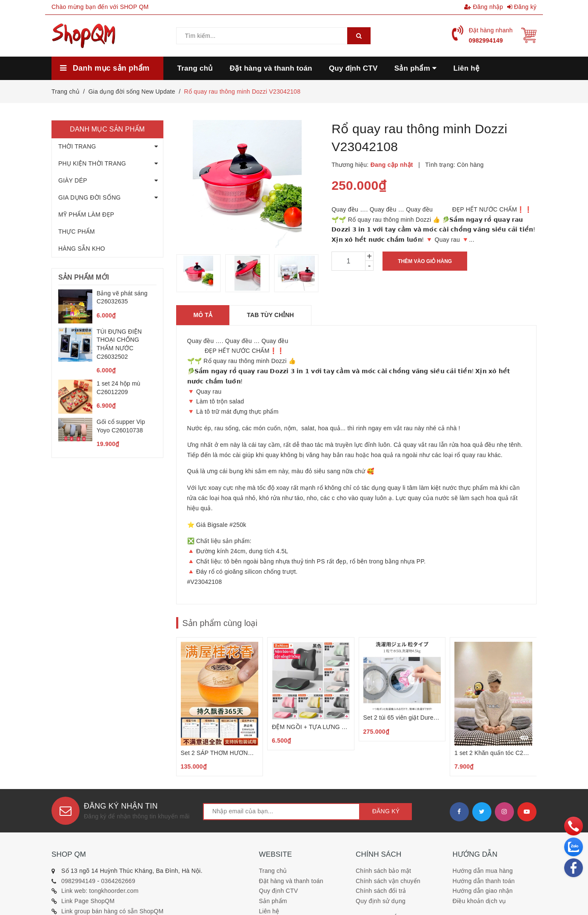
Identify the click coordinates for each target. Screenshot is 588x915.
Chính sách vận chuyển (388, 881)
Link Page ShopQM (88, 901)
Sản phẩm (273, 901)
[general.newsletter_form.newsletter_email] (281, 812)
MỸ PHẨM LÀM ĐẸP (86, 214)
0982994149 (486, 40)
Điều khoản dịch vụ (480, 901)
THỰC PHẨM (77, 232)
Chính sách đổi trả (381, 891)
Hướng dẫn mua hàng (483, 871)
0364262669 (118, 881)
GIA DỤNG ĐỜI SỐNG (90, 197)
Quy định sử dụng (381, 901)
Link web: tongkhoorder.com (100, 891)
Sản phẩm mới (84, 277)
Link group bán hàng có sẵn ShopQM (112, 911)
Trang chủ (273, 871)
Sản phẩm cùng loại (220, 623)
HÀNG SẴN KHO (82, 249)
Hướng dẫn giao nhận (483, 891)
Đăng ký (522, 7)
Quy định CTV (279, 891)
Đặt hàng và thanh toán (291, 881)
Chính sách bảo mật (383, 871)
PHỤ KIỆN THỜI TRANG (92, 163)
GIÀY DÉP (73, 180)
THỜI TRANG (77, 146)
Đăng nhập (484, 7)
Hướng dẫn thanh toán (484, 881)
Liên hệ (269, 911)
